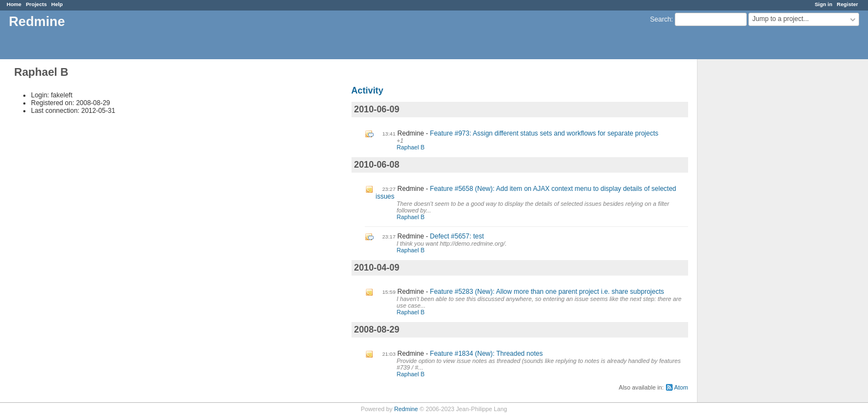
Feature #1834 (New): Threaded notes (487, 354)
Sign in (824, 4)
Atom (681, 387)
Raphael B (411, 147)
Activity (368, 90)
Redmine (406, 409)
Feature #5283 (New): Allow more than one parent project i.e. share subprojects (547, 292)
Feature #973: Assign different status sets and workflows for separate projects (544, 133)
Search (660, 19)
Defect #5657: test (457, 236)
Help (57, 4)
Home (14, 4)
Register (848, 4)
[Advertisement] (753, 233)
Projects (37, 4)
